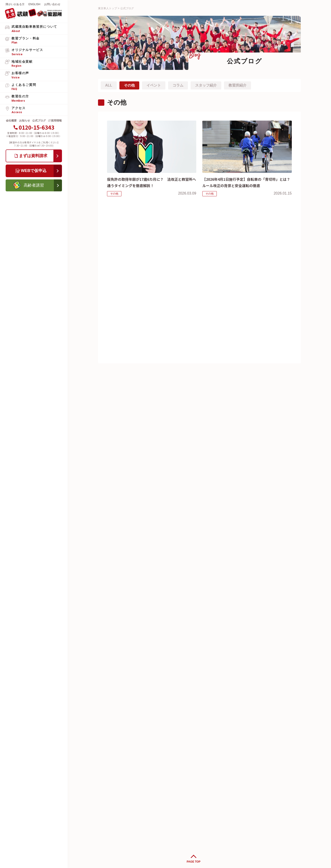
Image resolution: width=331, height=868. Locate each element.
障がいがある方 (15, 4)
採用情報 (56, 121)
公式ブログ (39, 121)
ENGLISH (34, 4)
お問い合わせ (52, 4)
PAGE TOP (194, 862)
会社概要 (11, 121)
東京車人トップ (107, 8)
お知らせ (25, 121)
